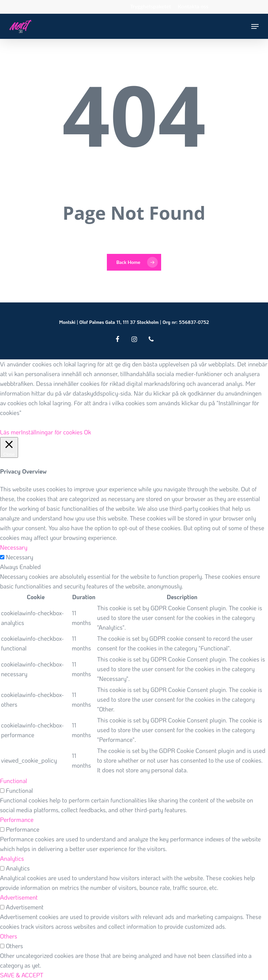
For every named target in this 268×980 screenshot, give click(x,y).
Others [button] (9, 936)
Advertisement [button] (19, 897)
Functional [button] (14, 781)
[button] (255, 26)
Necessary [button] (14, 547)
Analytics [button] (12, 858)
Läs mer (11, 432)
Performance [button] (17, 820)
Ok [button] (88, 432)
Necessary (19, 557)
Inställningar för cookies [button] (52, 432)
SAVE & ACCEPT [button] (22, 975)
